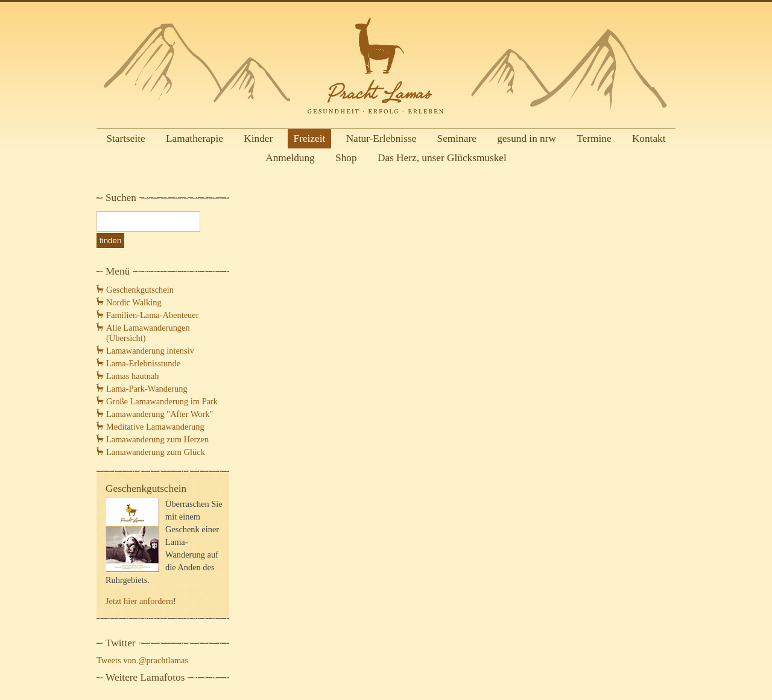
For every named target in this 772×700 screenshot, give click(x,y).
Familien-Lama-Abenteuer (152, 315)
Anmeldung (290, 158)
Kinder (258, 138)
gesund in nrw (527, 138)
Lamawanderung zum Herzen (157, 439)
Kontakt (649, 138)
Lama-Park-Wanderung (147, 389)
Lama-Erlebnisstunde (143, 363)
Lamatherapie (195, 138)
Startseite (125, 138)
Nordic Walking (134, 302)
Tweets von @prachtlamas (142, 660)
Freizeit (310, 138)
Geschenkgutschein (140, 290)
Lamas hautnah (133, 376)
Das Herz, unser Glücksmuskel (442, 158)
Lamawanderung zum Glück (156, 452)
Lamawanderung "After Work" (160, 414)
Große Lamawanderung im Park (162, 401)
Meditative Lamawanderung (155, 427)
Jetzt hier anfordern (139, 601)
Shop (346, 158)
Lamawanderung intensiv (150, 351)
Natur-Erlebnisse (381, 138)
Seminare (457, 138)
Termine (594, 138)
